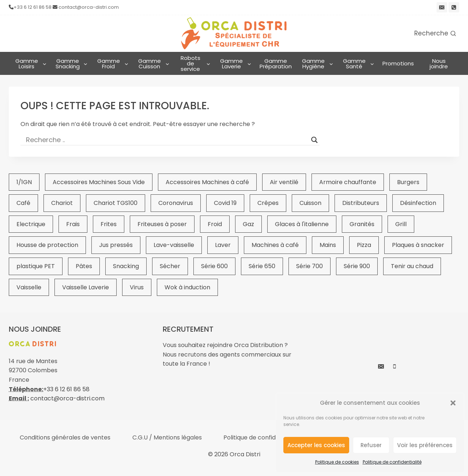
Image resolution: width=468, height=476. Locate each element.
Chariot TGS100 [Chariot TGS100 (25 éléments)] (116, 203)
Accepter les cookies (316, 445)
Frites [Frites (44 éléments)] (109, 224)
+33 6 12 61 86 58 (33, 7)
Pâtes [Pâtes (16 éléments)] (84, 266)
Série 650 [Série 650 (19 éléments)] (262, 266)
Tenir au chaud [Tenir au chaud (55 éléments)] (412, 266)
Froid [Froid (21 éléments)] (215, 224)
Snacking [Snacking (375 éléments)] (126, 266)
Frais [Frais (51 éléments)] (73, 224)
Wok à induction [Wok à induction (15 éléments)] (187, 287)
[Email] (381, 366)
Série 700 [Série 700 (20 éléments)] (310, 266)
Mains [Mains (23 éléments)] (328, 245)
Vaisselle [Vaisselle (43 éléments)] (29, 287)
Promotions (398, 63)
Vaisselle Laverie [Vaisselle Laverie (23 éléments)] (86, 287)
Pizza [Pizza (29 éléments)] (364, 245)
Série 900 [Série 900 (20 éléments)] (357, 266)
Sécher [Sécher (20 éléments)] (170, 266)
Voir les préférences (425, 445)
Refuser (371, 445)
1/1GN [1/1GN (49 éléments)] (24, 182)
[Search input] (167, 140)
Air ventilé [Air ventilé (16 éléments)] (284, 182)
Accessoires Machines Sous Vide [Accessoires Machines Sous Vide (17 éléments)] (99, 182)
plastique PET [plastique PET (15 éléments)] (36, 266)
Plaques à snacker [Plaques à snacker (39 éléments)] (418, 245)
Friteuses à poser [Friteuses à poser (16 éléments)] (162, 224)
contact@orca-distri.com (89, 7)
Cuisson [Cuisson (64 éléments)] (310, 203)
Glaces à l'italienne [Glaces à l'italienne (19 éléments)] (302, 224)
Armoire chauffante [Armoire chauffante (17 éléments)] (348, 182)
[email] (442, 7)
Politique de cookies (337, 462)
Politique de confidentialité (392, 462)
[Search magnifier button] (314, 140)
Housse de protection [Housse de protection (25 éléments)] (47, 245)
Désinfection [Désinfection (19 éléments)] (418, 203)
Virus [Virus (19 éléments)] (137, 287)
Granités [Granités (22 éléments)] (362, 224)
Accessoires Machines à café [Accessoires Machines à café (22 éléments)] (207, 182)
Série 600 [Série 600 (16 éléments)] (214, 266)
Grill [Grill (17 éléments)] (401, 224)
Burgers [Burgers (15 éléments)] (408, 182)
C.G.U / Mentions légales (167, 437)
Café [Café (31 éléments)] (23, 203)
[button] (453, 403)
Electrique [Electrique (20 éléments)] (31, 224)
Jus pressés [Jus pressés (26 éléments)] (116, 245)
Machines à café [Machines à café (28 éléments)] (275, 245)
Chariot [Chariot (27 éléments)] (62, 203)
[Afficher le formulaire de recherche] (435, 34)
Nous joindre (439, 64)
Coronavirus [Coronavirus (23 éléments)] (176, 203)
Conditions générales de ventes (65, 437)
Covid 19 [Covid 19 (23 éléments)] (225, 203)
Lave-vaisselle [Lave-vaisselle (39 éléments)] (174, 245)
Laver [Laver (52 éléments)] (223, 245)
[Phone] (454, 7)
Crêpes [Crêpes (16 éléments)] (268, 203)
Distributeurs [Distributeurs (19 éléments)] (361, 203)
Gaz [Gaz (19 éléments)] (248, 224)
